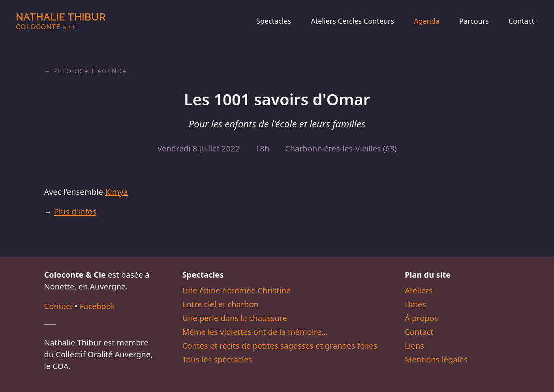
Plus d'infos (75, 212)
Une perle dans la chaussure (235, 318)
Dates (415, 304)
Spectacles (274, 21)
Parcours (474, 21)
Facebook (98, 306)
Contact (521, 21)
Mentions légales (436, 359)
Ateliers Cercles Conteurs (352, 21)
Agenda (427, 21)
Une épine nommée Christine (237, 290)
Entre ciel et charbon (221, 304)
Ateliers (419, 290)
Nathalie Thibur (61, 21)
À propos (421, 318)
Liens (414, 346)
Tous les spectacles (217, 359)
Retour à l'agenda (90, 71)
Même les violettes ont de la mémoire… (255, 332)
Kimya (116, 192)
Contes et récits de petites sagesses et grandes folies (280, 346)
